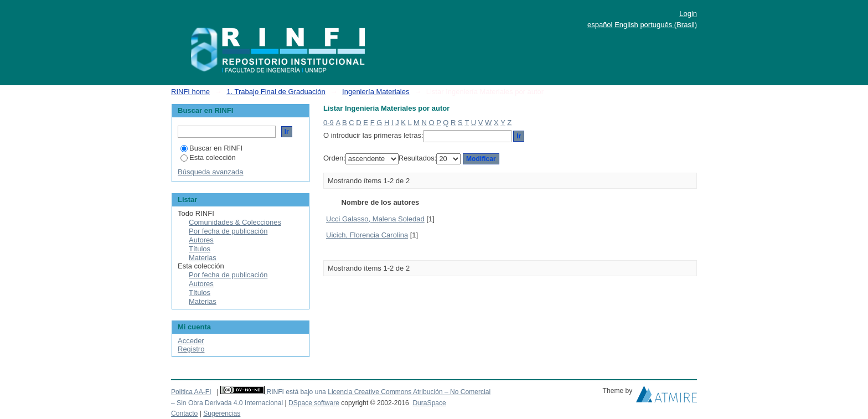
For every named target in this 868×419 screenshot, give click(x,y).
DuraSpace (429, 403)
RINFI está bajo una (296, 392)
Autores (201, 240)
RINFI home (190, 92)
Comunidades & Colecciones (235, 222)
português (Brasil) (668, 25)
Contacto (184, 413)
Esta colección (208, 157)
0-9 (329, 123)
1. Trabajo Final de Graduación (276, 92)
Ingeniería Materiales (376, 92)
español (600, 25)
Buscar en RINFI (211, 148)
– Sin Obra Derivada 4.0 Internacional (227, 403)
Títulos (200, 249)
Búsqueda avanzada (211, 172)
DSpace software (314, 403)
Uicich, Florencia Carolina (367, 235)
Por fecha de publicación (228, 231)
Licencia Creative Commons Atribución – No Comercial (409, 392)
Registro (191, 349)
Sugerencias (222, 413)
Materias (203, 258)
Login (688, 14)
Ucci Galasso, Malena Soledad (375, 219)
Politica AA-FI (191, 392)
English (626, 25)
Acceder (191, 341)
